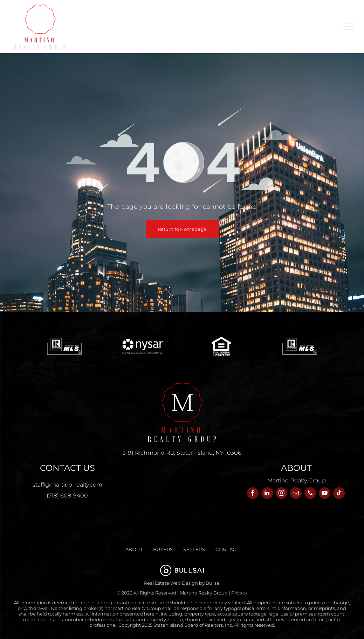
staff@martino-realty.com (67, 485)
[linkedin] (267, 494)
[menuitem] (226, 16)
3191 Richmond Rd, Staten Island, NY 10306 (182, 453)
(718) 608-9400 (67, 496)
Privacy (239, 593)
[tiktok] (339, 494)
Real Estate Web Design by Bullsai (182, 583)
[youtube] (325, 494)
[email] (296, 494)
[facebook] (253, 494)
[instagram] (281, 494)
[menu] (349, 27)
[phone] (310, 494)
